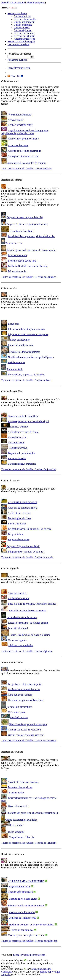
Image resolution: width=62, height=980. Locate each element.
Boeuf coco (14, 324)
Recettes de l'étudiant (24, 36)
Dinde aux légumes (20, 340)
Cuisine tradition (22, 16)
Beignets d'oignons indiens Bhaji (23, 546)
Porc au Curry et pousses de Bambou (27, 375)
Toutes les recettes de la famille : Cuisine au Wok (26, 380)
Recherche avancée (17, 60)
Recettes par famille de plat (21, 42)
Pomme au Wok (15, 369)
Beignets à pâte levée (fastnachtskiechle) (27, 224)
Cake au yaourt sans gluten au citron (26, 935)
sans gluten (37, 969)
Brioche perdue (17, 793)
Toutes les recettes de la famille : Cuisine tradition (26, 169)
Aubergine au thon (17, 437)
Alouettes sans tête (17, 593)
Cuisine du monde (23, 25)
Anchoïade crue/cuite (19, 598)
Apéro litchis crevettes (19, 513)
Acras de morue (16, 120)
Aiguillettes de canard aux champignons (28, 131)
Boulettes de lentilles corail (22, 918)
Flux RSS (14, 76)
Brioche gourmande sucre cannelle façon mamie (31, 250)
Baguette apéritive (18, 448)
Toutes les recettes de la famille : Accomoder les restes (29, 741)
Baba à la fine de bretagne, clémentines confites (32, 604)
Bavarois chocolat (17, 458)
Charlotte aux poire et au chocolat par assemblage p (33, 813)
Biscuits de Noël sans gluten (23, 899)
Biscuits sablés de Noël (21, 231)
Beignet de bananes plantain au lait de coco (30, 529)
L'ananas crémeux (19, 427)
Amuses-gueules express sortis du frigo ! (28, 421)
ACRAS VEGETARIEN (20, 125)
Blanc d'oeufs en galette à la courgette (28, 724)
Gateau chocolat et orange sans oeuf (26, 735)
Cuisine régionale (23, 30)
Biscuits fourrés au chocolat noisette (26, 906)
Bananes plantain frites (20, 518)
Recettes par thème (17, 13)
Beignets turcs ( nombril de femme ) (26, 552)
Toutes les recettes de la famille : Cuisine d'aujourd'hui (29, 469)
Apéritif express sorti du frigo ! (24, 432)
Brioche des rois (13, 243)
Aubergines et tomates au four (23, 156)
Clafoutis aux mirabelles (21, 645)
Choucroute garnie (17, 640)
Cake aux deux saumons (20, 695)
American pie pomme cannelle (23, 139)
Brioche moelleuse (17, 255)
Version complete (35, 3)
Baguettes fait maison (20, 887)
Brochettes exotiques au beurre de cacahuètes (31, 925)
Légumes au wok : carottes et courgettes (28, 334)
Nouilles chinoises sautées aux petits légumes (31, 357)
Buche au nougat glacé (22, 930)
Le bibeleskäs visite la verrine (22, 617)
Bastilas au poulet (17, 524)
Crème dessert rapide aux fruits (21, 820)
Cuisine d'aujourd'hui (24, 22)
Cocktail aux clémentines (19, 707)
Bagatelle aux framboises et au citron (28, 611)
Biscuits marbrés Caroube (22, 912)
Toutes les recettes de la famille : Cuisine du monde (27, 557)
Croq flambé (16, 825)
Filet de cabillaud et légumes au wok (26, 329)
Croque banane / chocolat (22, 837)
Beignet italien (15, 534)
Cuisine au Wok (22, 28)
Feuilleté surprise (19, 717)
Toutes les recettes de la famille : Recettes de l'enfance (29, 277)
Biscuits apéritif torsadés (20, 892)
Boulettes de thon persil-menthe (24, 689)
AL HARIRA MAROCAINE (22, 502)
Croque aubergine (16, 832)
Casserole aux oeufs (18, 806)
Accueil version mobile (13, 3)
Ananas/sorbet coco (18, 145)
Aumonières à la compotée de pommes (27, 163)
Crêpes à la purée (17, 712)
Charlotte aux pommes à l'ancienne (26, 700)
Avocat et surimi (16, 443)
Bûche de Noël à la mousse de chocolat (28, 266)
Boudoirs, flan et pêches (20, 787)
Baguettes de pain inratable (22, 453)
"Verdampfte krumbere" (20, 115)
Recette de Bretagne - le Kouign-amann (28, 623)
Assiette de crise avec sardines (23, 782)
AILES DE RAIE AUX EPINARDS (26, 881)
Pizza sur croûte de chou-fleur (23, 416)
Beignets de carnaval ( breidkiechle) (25, 217)
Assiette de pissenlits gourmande (24, 151)
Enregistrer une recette (19, 68)
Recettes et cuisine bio (25, 19)
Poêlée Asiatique (16, 362)
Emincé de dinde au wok (20, 345)
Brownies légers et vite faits (22, 261)
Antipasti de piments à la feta (23, 508)
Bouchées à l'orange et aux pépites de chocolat (31, 236)
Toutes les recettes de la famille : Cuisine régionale (27, 651)
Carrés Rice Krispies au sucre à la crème (30, 635)
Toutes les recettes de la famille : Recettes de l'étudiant (29, 843)
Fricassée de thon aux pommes (25, 352)
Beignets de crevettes (19, 539)
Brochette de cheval (18, 628)
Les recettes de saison (18, 44)
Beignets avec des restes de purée (25, 684)
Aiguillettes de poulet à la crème (18, 133)
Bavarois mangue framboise (22, 464)
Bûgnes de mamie (17, 271)
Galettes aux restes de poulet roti (24, 730)
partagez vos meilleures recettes (29, 955)
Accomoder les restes (25, 39)
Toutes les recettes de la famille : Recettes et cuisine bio (29, 941)
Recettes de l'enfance (24, 33)
